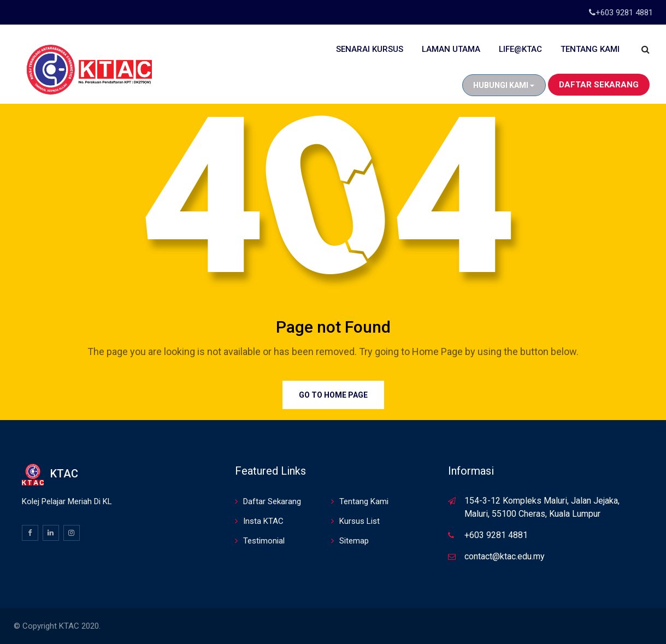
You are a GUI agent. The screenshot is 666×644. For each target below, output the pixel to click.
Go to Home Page (333, 395)
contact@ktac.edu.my (505, 556)
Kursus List (359, 521)
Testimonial (264, 541)
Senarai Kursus (370, 49)
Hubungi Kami (504, 85)
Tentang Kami (590, 49)
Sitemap (354, 541)
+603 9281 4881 (624, 13)
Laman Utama (451, 49)
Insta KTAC (263, 521)
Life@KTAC (520, 49)
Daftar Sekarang (599, 85)
